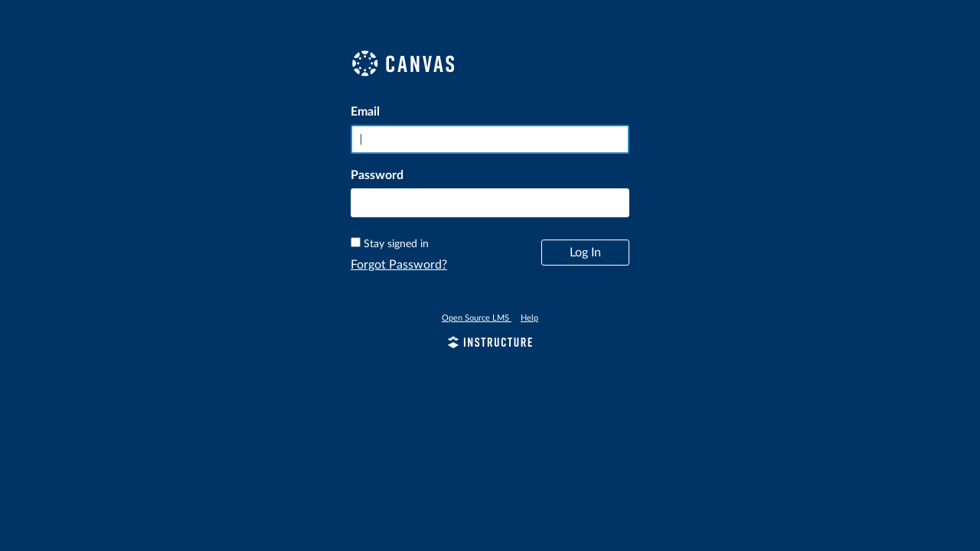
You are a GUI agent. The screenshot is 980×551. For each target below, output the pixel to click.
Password (377, 175)
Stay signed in (396, 244)
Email (365, 112)
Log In (585, 253)
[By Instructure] (490, 344)
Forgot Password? (399, 265)
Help (529, 318)
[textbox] (490, 203)
